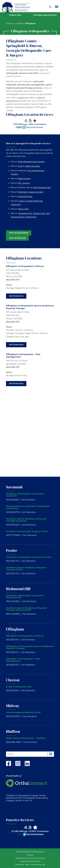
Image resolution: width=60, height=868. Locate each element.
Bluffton (13, 731)
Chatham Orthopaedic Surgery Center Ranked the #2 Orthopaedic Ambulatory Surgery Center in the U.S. (27, 798)
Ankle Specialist (32, 166)
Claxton (13, 680)
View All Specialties (19, 233)
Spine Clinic (23, 209)
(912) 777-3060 (13, 535)
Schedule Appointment (45, 15)
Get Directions (16, 296)
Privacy (30, 855)
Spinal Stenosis (25, 196)
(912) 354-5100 (13, 525)
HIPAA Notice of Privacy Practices (30, 858)
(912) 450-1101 (13, 561)
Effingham (15, 629)
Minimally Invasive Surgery (31, 192)
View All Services (17, 238)
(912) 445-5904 (13, 601)
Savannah (14, 487)
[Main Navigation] (57, 7)
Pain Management (42, 188)
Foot (20, 166)
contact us (22, 98)
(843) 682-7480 (13, 742)
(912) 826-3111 (13, 280)
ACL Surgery (24, 183)
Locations (19, 23)
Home (9, 23)
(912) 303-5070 (13, 716)
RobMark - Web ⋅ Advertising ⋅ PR (30, 864)
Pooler (12, 550)
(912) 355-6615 (12, 500)
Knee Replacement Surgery (31, 162)
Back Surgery (24, 179)
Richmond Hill (18, 589)
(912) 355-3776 (13, 512)
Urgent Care (15, 15)
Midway (13, 706)
